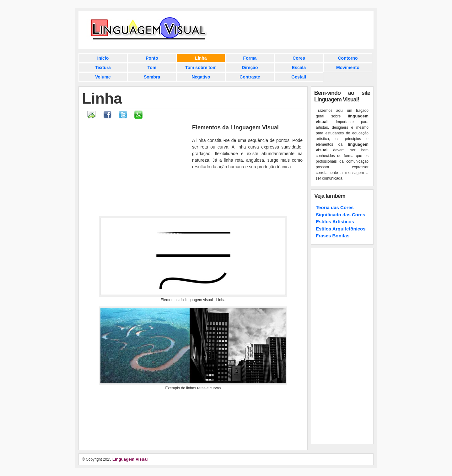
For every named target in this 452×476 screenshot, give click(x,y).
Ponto (152, 58)
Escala (299, 68)
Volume (103, 77)
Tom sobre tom (201, 68)
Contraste (250, 77)
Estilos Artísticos (335, 222)
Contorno (348, 58)
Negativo (201, 77)
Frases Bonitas (333, 236)
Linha (201, 58)
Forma (250, 58)
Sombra (152, 77)
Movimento (348, 68)
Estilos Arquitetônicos (341, 229)
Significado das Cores (341, 215)
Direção (250, 68)
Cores (299, 58)
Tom (152, 68)
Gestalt (299, 77)
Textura (103, 68)
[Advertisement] (136, 170)
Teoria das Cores (335, 207)
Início (103, 58)
